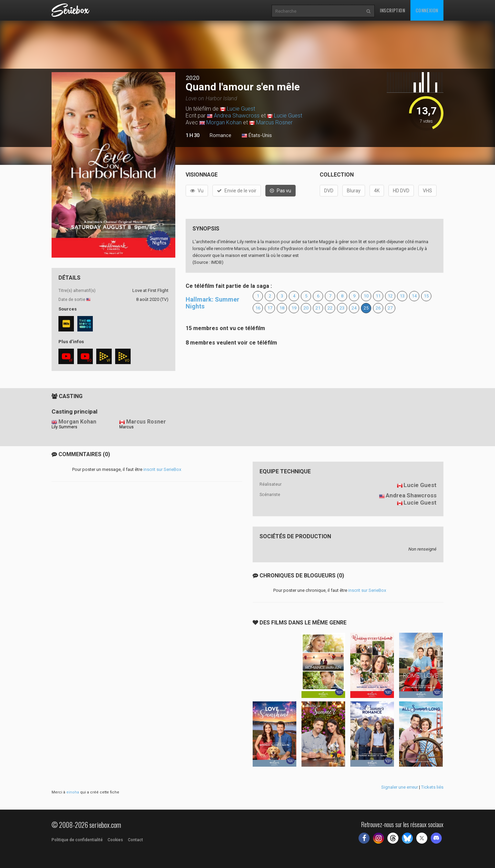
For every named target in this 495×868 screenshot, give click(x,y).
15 (426, 296)
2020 (192, 78)
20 (306, 308)
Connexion (427, 10)
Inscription (393, 10)
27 (390, 308)
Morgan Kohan (224, 122)
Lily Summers (64, 427)
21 (318, 308)
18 (282, 308)
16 (258, 308)
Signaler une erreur (400, 787)
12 (390, 296)
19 (294, 308)
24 (354, 308)
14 (414, 296)
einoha (73, 792)
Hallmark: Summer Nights (212, 303)
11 (378, 296)
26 (378, 308)
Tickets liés (432, 787)
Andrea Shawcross (237, 116)
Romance (221, 135)
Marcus (126, 427)
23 (342, 308)
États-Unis (257, 136)
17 (270, 308)
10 (366, 296)
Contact (135, 840)
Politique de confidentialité (77, 840)
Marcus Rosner (274, 122)
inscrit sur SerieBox (162, 469)
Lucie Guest (241, 109)
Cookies (115, 840)
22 (330, 308)
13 (402, 296)
